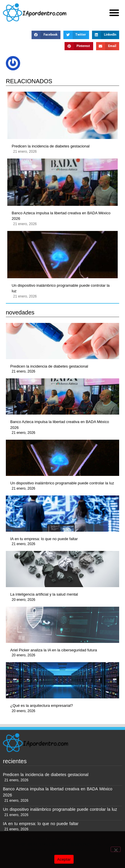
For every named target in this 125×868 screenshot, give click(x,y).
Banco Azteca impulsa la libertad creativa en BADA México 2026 (61, 216)
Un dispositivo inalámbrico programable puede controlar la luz (61, 288)
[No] (116, 849)
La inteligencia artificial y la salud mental (44, 594)
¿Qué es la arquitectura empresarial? (42, 706)
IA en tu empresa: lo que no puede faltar (44, 539)
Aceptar (64, 859)
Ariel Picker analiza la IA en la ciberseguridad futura (54, 650)
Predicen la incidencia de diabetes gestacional (51, 146)
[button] (114, 13)
